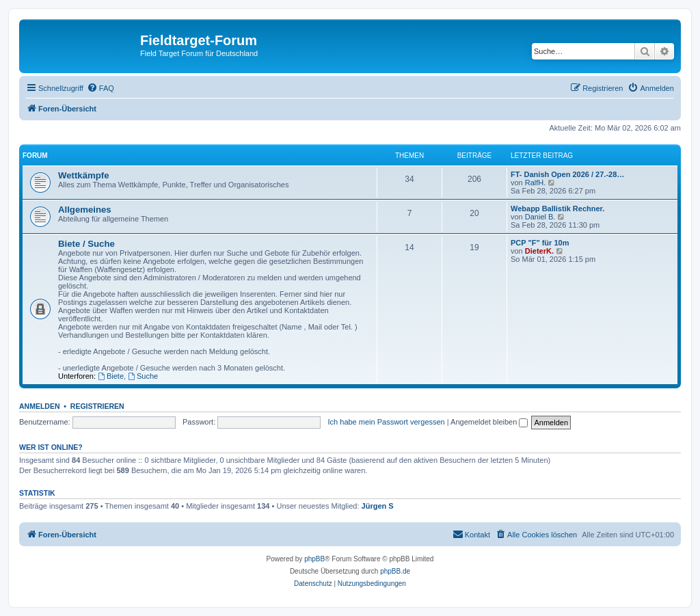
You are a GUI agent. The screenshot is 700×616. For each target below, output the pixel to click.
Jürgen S (378, 506)
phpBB (314, 559)
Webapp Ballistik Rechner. (557, 209)
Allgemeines (85, 210)
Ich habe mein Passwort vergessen (387, 422)
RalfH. (536, 183)
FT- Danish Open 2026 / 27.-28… (567, 174)
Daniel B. (540, 217)
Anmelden (40, 406)
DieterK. (539, 251)
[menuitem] (100, 88)
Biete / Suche (86, 244)
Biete (111, 376)
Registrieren (97, 406)
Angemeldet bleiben (489, 422)
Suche (143, 376)
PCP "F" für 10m (540, 243)
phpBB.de (395, 571)
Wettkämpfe (84, 175)
